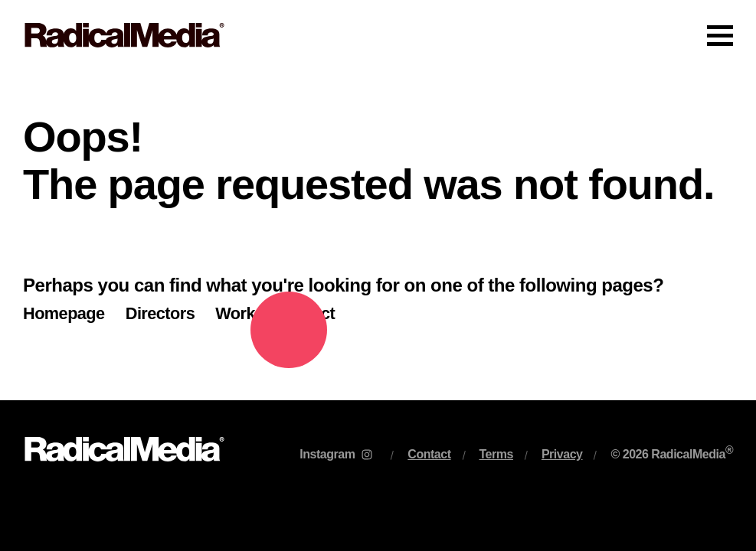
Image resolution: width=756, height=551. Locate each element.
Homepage (64, 313)
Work (235, 313)
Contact (305, 313)
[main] (378, 235)
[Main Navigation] (378, 35)
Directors (160, 313)
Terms (496, 454)
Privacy (562, 454)
